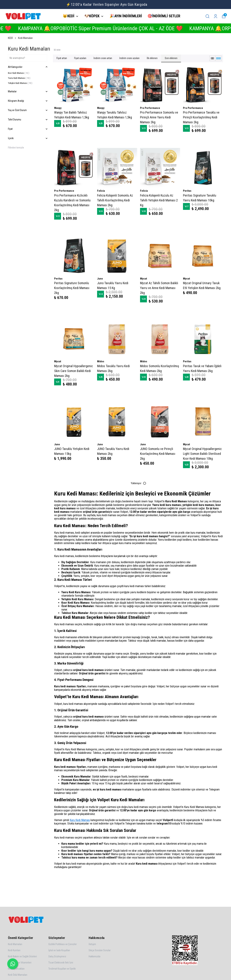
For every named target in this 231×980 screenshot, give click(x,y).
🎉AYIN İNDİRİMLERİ (126, 16)
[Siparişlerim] (216, 16)
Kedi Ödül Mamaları (18, 975)
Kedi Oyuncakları (16, 969)
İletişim (92, 944)
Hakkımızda (94, 956)
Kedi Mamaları (25, 38)
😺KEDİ (71, 16)
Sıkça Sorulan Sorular (100, 950)
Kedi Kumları (14, 950)
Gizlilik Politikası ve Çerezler (63, 944)
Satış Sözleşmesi (57, 956)
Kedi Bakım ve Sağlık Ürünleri (22, 956)
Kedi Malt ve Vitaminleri (20, 963)
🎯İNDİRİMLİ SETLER (164, 16)
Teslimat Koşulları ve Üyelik (62, 969)
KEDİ (12, 38)
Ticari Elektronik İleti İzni (61, 963)
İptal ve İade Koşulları (59, 950)
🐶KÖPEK (94, 16)
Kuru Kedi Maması (80, 820)
